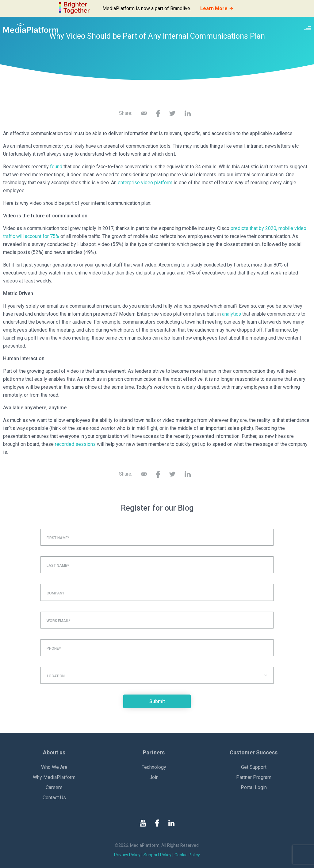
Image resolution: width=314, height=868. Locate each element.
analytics (232, 314)
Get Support (254, 767)
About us (54, 752)
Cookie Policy (187, 855)
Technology (154, 767)
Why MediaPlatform (54, 777)
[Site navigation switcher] (308, 28)
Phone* (54, 648)
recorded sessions (75, 444)
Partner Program (254, 777)
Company (56, 593)
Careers (54, 787)
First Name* (58, 538)
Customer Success (254, 752)
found (56, 167)
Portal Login (254, 787)
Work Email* (59, 621)
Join (154, 777)
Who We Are (54, 767)
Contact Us (54, 798)
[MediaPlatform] (31, 28)
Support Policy (157, 855)
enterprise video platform (145, 183)
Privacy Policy (127, 855)
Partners (154, 752)
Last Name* (58, 566)
